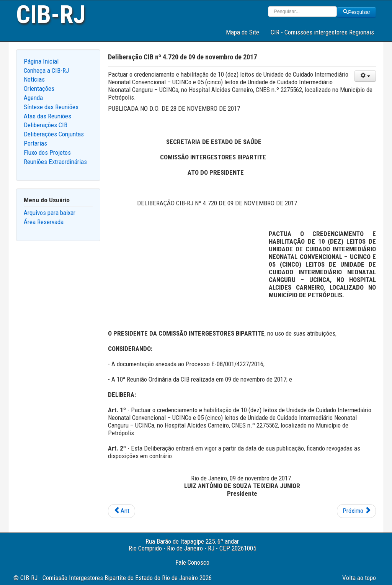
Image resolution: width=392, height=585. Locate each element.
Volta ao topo (359, 578)
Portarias (35, 143)
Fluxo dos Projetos (47, 152)
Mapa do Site (243, 32)
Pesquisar (356, 12)
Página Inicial (41, 61)
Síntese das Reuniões (51, 107)
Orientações (39, 88)
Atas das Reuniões (47, 116)
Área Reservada (44, 222)
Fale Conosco (192, 562)
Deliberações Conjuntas (54, 134)
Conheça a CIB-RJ (46, 70)
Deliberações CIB (46, 125)
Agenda (33, 98)
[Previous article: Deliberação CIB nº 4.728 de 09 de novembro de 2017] (122, 511)
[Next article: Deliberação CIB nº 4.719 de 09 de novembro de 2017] (356, 511)
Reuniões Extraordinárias (55, 162)
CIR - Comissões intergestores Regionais (322, 32)
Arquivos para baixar (50, 213)
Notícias (34, 79)
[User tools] (365, 76)
